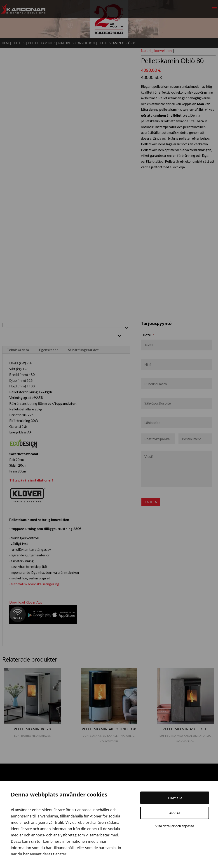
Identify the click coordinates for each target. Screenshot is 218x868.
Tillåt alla (175, 798)
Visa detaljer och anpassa (175, 826)
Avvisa (175, 813)
